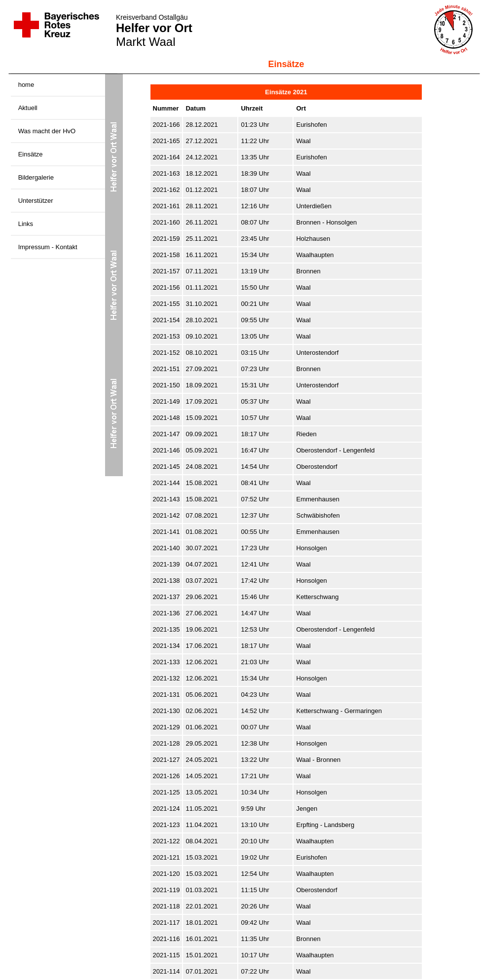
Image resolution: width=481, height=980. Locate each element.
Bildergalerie (36, 177)
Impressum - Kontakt (48, 247)
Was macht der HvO (47, 131)
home (26, 85)
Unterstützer (36, 201)
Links (26, 224)
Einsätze (31, 154)
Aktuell (28, 108)
